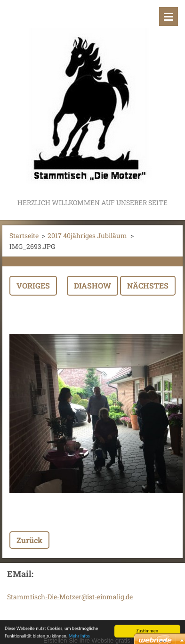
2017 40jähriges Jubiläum (87, 235)
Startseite (24, 235)
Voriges (33, 285)
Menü (169, 17)
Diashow (92, 285)
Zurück (29, 540)
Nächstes (148, 285)
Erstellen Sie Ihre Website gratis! (88, 640)
